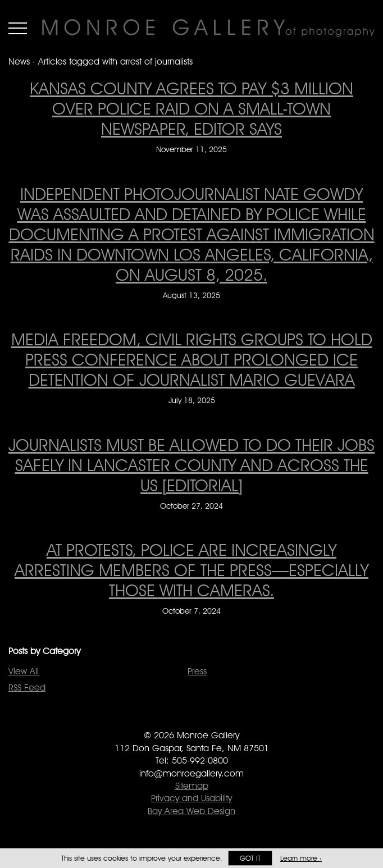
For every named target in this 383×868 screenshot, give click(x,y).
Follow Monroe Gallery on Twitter (192, 719)
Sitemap (192, 786)
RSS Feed (27, 687)
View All (24, 671)
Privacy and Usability (191, 798)
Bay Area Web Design (191, 811)
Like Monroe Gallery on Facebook (169, 719)
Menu (18, 28)
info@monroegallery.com (191, 773)
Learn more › (301, 858)
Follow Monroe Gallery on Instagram (214, 719)
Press (197, 671)
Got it (250, 858)
